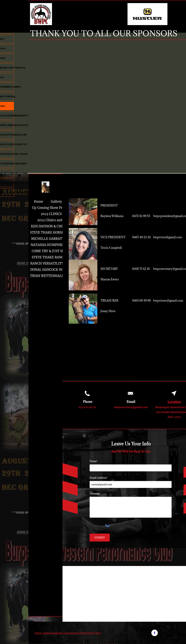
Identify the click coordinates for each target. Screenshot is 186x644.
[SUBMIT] (100, 538)
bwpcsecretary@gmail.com (131, 407)
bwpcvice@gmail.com (168, 237)
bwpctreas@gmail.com (168, 300)
